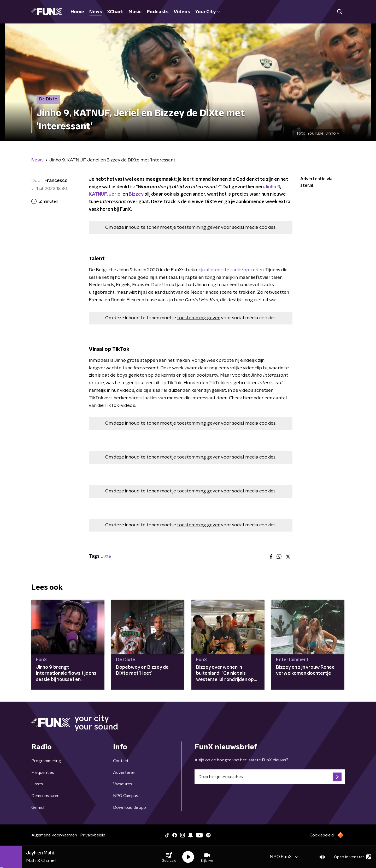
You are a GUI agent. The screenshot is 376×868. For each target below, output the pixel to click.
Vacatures (123, 784)
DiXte (106, 556)
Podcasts (158, 12)
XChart (115, 12)
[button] (169, 857)
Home (77, 12)
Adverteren (124, 773)
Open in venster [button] (353, 857)
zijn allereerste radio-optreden (231, 270)
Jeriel (115, 194)
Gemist (38, 807)
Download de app (130, 807)
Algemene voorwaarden (54, 835)
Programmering (46, 761)
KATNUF (98, 194)
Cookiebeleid (322, 835)
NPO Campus (126, 796)
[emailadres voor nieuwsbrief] (270, 777)
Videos (182, 12)
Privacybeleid (93, 835)
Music (135, 12)
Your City (208, 12)
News (96, 12)
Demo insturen (45, 796)
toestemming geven (199, 227)
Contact (121, 761)
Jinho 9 (272, 187)
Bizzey (136, 194)
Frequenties (43, 773)
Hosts (37, 784)
